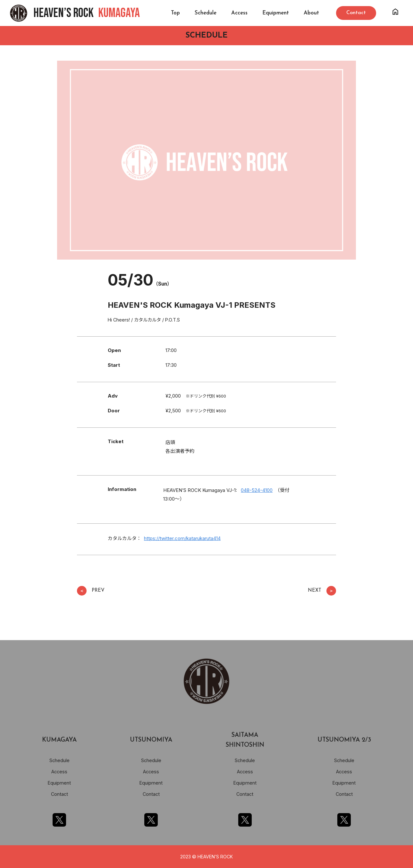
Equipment (276, 13)
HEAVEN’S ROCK (87, 13)
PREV (91, 591)
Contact (59, 794)
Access (239, 13)
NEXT (322, 591)
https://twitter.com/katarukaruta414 (182, 538)
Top (175, 13)
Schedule (206, 13)
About (311, 13)
